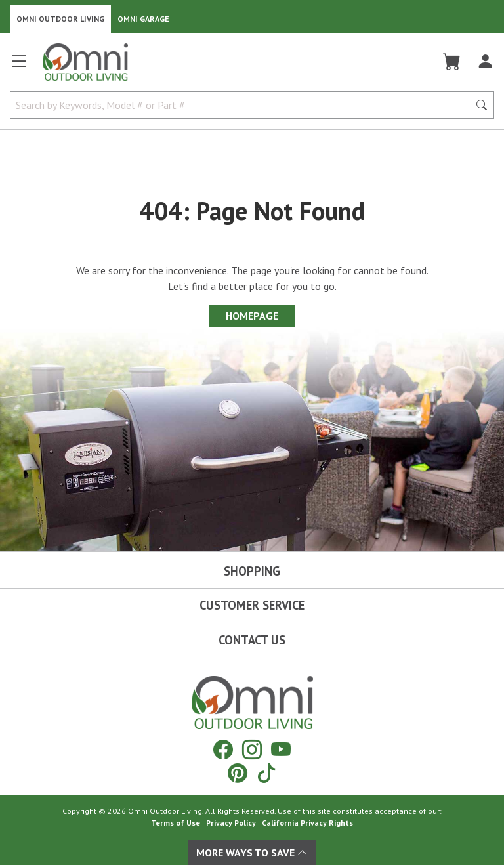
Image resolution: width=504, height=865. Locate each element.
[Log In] (485, 62)
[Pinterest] (238, 773)
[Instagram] (252, 749)
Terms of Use (176, 823)
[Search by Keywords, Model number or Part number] (243, 105)
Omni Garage (143, 19)
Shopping (252, 571)
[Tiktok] (266, 773)
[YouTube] (281, 749)
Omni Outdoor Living (60, 19)
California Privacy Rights (307, 823)
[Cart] (452, 62)
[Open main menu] (19, 67)
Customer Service (252, 605)
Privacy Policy (231, 823)
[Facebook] (223, 749)
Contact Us (252, 640)
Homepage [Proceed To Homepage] (252, 316)
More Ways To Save (252, 853)
